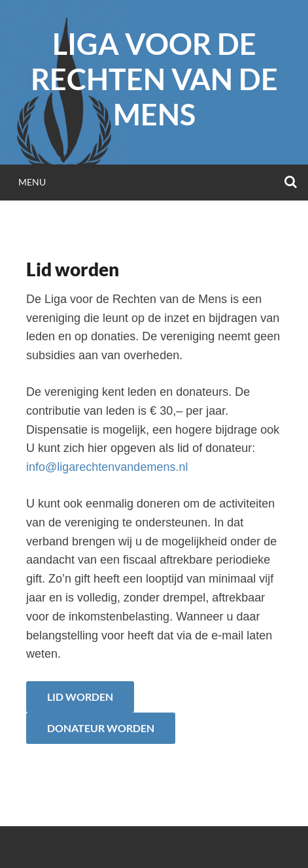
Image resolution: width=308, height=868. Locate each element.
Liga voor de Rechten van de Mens (154, 79)
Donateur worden (101, 728)
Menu (32, 182)
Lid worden (80, 697)
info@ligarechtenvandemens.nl (107, 467)
